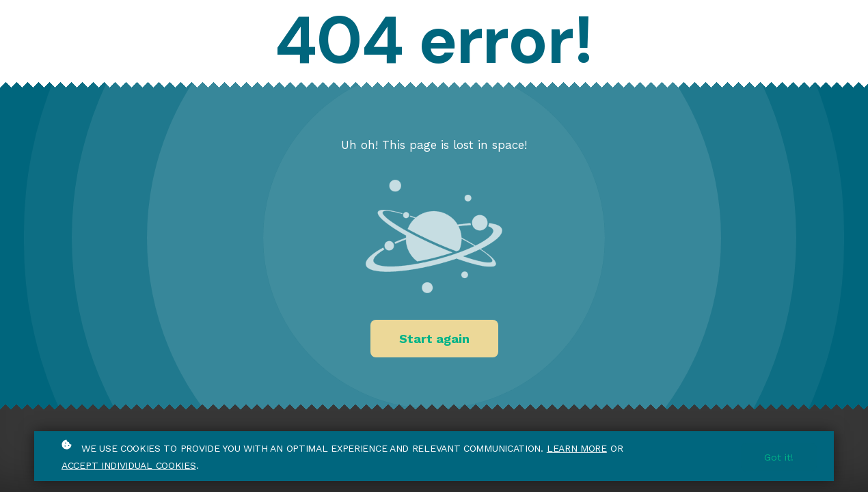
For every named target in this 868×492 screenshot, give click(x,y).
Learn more (577, 448)
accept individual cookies (129, 465)
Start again (434, 339)
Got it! (779, 457)
